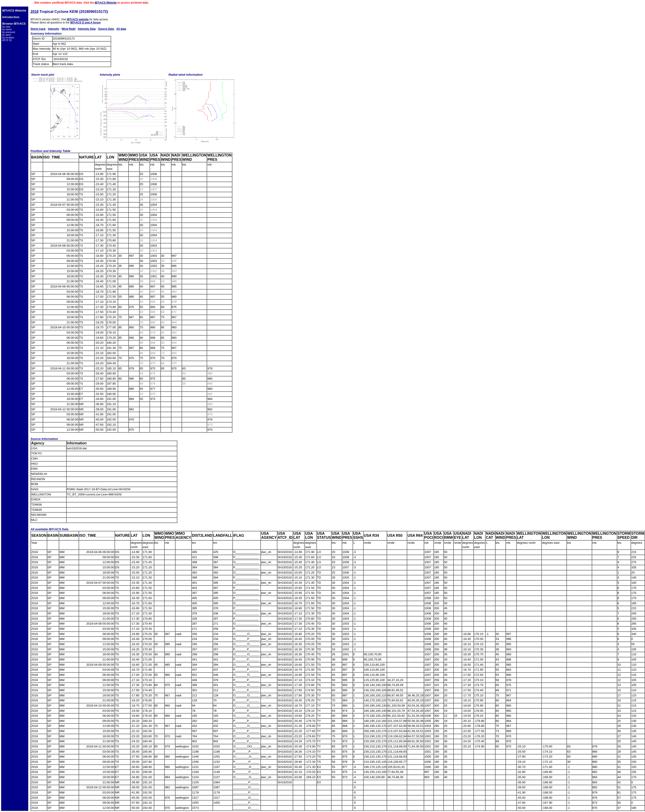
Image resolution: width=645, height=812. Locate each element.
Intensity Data (87, 29)
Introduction (11, 17)
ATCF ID (7, 40)
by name (7, 29)
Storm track (38, 29)
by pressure (9, 32)
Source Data (106, 29)
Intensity (53, 29)
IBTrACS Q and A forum (85, 23)
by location (8, 37)
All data (121, 29)
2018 (35, 12)
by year (6, 27)
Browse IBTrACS (14, 24)
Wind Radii (68, 29)
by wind (6, 35)
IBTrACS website (78, 19)
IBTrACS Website (106, 3)
